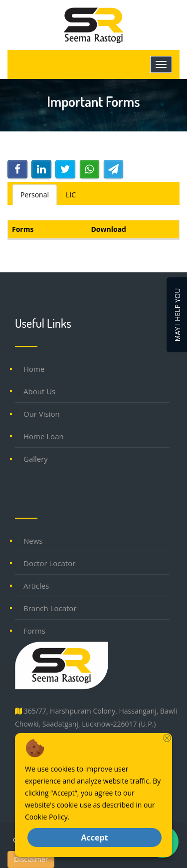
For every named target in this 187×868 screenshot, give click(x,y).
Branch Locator (50, 608)
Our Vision (42, 414)
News (33, 541)
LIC (71, 195)
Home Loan (44, 436)
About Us (39, 391)
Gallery (36, 459)
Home (34, 369)
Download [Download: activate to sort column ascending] (109, 229)
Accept (94, 838)
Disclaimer (31, 859)
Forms (34, 631)
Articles (36, 586)
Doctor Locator (49, 563)
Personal (35, 195)
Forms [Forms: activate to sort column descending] (23, 229)
